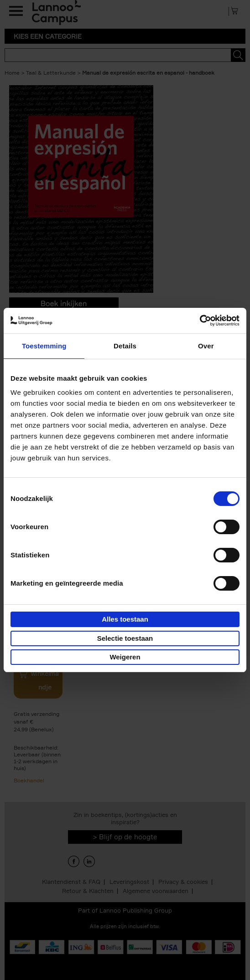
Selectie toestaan (125, 638)
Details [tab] (125, 346)
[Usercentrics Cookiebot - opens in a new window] (200, 321)
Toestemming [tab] (44, 346)
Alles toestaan (125, 619)
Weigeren (125, 657)
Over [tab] (206, 346)
